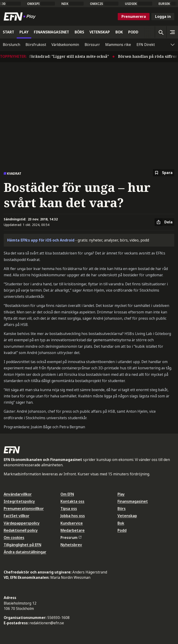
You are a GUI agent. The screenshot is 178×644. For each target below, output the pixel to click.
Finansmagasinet (133, 501)
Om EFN (67, 494)
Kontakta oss (72, 501)
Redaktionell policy (21, 530)
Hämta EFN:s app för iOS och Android (41, 240)
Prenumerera (134, 16)
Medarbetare (73, 530)
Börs (122, 509)
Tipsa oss (69, 509)
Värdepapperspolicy (22, 523)
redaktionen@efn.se (47, 623)
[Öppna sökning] (161, 32)
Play (121, 494)
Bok (121, 523)
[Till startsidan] (21, 16)
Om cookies (14, 538)
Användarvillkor (18, 494)
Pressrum (71, 538)
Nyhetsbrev (71, 545)
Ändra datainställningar (25, 552)
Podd (122, 530)
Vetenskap (127, 516)
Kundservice (72, 523)
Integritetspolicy (19, 501)
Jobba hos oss (73, 516)
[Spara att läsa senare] (164, 173)
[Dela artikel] (164, 222)
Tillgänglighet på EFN (22, 545)
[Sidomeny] (172, 32)
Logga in (163, 16)
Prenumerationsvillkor (24, 509)
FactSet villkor (17, 516)
